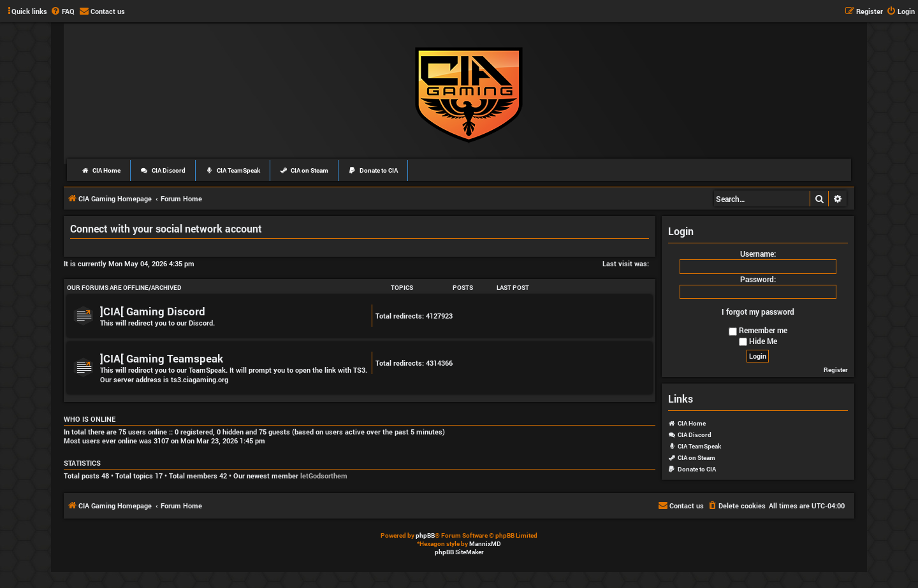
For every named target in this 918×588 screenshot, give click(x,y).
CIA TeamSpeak (233, 170)
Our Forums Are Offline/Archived (124, 288)
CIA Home (101, 170)
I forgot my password (758, 312)
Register (836, 370)
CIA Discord (163, 170)
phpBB (425, 535)
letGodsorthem (324, 476)
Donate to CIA (373, 170)
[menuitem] (62, 11)
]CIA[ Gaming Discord (153, 311)
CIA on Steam (304, 170)
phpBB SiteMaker (459, 552)
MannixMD (485, 544)
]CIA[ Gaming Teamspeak (162, 358)
